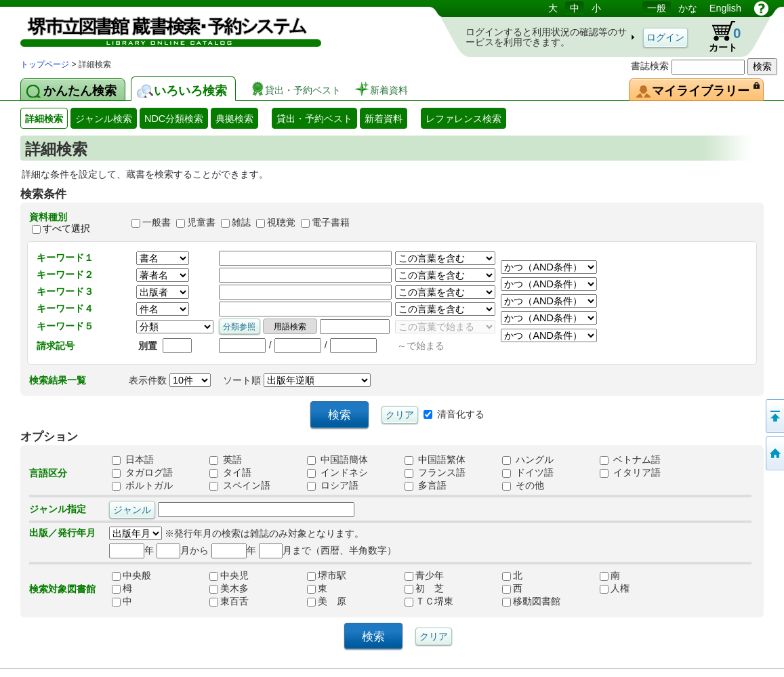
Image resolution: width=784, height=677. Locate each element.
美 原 (327, 601)
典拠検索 (234, 119)
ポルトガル (142, 485)
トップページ (45, 64)
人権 (615, 588)
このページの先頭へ (774, 416)
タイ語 (230, 472)
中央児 (229, 575)
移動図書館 (531, 601)
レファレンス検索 (463, 119)
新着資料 (384, 119)
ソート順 (297, 380)
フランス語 (435, 472)
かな (688, 8)
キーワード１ (65, 258)
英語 (226, 459)
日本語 (133, 459)
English (725, 8)
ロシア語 (333, 485)
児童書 (201, 223)
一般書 (157, 223)
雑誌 (241, 223)
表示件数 (170, 380)
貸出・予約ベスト (314, 119)
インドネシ (337, 472)
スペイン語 (240, 485)
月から (183, 550)
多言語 (426, 485)
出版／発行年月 (62, 533)
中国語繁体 (435, 459)
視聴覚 (281, 223)
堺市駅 (327, 575)
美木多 (229, 588)
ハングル (528, 459)
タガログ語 (142, 472)
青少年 (424, 575)
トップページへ (774, 453)
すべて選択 (66, 228)
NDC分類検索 (174, 119)
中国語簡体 (337, 459)
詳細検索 (44, 119)
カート (718, 37)
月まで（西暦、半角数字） (328, 550)
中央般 (131, 575)
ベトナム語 (630, 459)
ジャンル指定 (58, 509)
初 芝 (424, 588)
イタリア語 (630, 472)
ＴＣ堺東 (429, 601)
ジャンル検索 (104, 119)
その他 (523, 485)
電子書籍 (331, 223)
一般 (657, 8)
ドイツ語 (528, 472)
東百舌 (229, 601)
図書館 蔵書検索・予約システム (163, 29)
